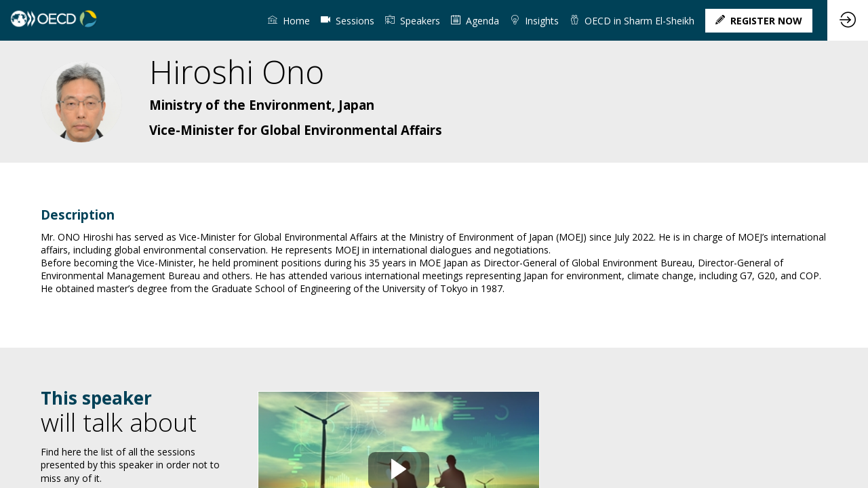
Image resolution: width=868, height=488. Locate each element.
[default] (348, 20)
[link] (289, 20)
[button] (759, 21)
